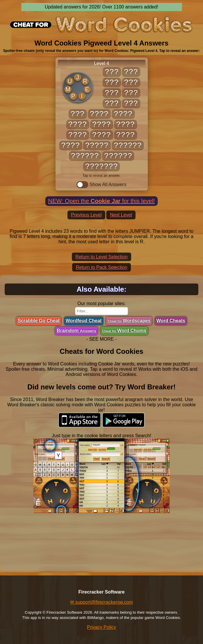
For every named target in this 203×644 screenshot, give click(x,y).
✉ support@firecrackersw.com (102, 602)
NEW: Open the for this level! (102, 201)
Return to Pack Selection (101, 267)
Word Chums (124, 331)
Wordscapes (129, 321)
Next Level (121, 215)
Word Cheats (171, 321)
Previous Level (86, 215)
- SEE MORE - (101, 339)
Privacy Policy (102, 627)
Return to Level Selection (102, 257)
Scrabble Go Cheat (39, 321)
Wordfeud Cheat (84, 321)
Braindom (76, 331)
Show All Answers (101, 185)
